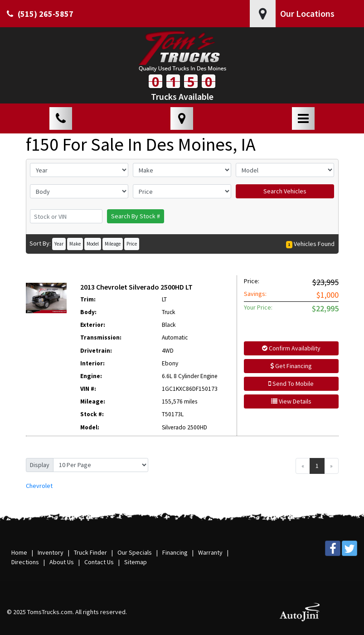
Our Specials (135, 552)
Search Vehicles (285, 191)
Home (19, 552)
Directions (25, 562)
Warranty (210, 552)
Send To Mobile (291, 384)
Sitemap (136, 562)
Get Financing (291, 366)
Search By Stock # (136, 216)
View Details (291, 401)
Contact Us (99, 562)
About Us (62, 562)
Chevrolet (39, 486)
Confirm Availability (291, 348)
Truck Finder (90, 552)
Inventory (51, 552)
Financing (175, 552)
